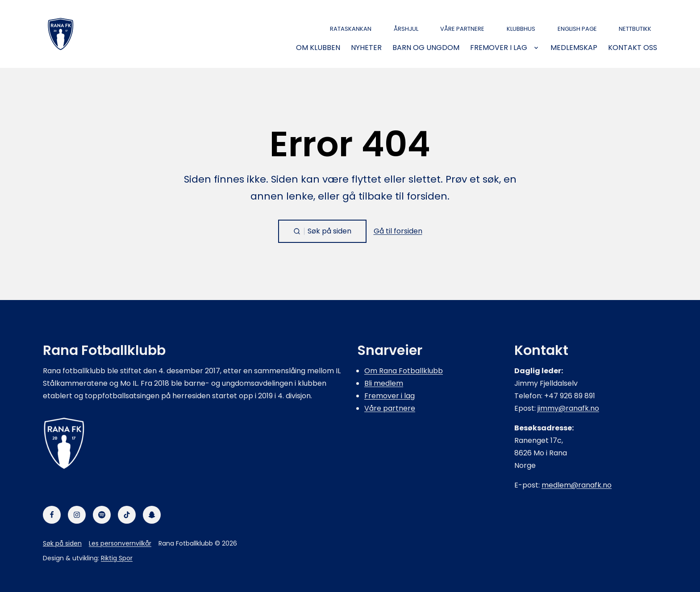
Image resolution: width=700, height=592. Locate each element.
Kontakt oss (633, 48)
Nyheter (366, 48)
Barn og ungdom (426, 48)
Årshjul (406, 29)
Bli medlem (384, 383)
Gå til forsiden (398, 231)
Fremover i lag (499, 48)
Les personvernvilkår (120, 543)
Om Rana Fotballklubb (404, 371)
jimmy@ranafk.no (568, 408)
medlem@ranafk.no (577, 485)
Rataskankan (351, 29)
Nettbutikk (635, 29)
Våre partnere (462, 29)
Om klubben (318, 48)
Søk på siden (62, 543)
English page (577, 29)
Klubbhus (521, 29)
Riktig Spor (117, 558)
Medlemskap (574, 48)
